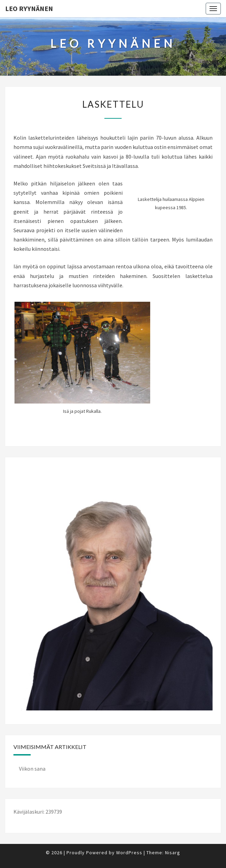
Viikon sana (32, 769)
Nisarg (173, 853)
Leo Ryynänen (29, 8)
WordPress (129, 853)
